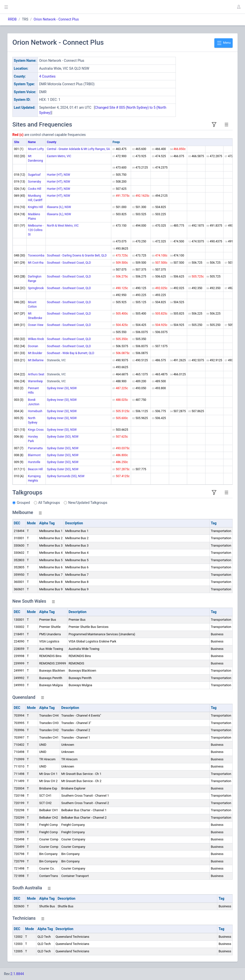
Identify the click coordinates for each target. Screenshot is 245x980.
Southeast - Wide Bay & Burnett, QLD (71, 353)
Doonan (33, 346)
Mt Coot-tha (36, 263)
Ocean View (36, 325)
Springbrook (36, 288)
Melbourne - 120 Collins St (36, 230)
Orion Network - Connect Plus (56, 19)
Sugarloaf (34, 175)
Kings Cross (36, 430)
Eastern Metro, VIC (59, 156)
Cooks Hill (35, 189)
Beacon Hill (35, 469)
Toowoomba (36, 256)
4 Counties (47, 76)
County (52, 142)
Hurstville (34, 462)
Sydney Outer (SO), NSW (63, 437)
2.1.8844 (17, 974)
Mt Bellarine (36, 360)
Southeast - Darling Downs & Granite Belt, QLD (77, 256)
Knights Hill (35, 207)
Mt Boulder (35, 353)
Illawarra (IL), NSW (59, 207)
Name (32, 142)
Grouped (23, 503)
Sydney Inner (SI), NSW (62, 388)
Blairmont (34, 455)
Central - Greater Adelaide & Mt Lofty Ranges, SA (78, 149)
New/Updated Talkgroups (88, 503)
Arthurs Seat (36, 374)
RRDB (12, 19)
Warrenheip (35, 381)
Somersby (34, 182)
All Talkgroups (49, 503)
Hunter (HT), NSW (59, 175)
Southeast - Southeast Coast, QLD (69, 263)
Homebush (35, 411)
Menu (223, 43)
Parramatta (35, 448)
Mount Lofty (36, 149)
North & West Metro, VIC (63, 226)
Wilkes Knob (36, 339)
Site (17, 142)
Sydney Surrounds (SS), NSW (66, 476)
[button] (239, 7)
